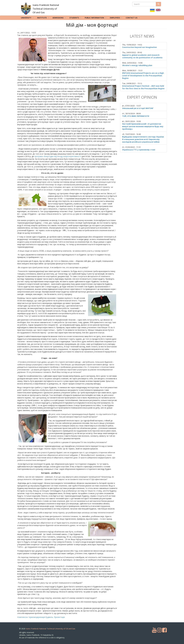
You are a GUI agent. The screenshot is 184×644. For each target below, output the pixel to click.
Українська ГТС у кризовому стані (139, 150)
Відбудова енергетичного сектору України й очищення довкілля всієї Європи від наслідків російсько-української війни (143, 139)
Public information (95, 18)
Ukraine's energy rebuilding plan (137, 65)
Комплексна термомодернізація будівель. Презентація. (41, 617)
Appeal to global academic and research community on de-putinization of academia (142, 56)
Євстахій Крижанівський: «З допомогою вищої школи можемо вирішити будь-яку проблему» (143, 126)
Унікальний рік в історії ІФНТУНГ (138, 108)
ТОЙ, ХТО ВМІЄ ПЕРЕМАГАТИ (136, 116)
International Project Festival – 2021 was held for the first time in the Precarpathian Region (143, 87)
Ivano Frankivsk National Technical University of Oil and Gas (51, 629)
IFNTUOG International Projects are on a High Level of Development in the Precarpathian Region (143, 76)
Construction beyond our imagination (139, 47)
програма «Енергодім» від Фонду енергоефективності (58, 156)
